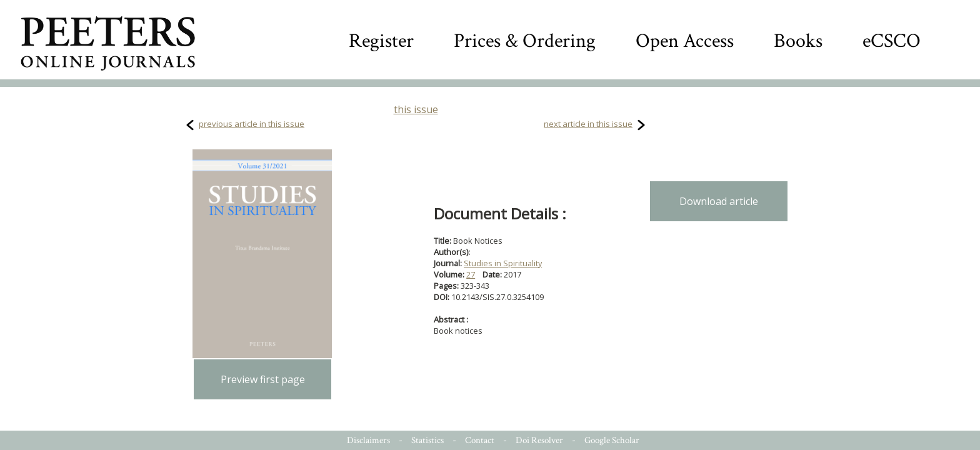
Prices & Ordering (525, 41)
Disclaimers (368, 440)
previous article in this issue (252, 124)
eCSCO (892, 41)
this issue (416, 109)
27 (471, 274)
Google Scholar (612, 440)
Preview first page (263, 379)
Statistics (427, 440)
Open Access (685, 41)
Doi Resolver (539, 440)
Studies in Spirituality (503, 263)
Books (798, 41)
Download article (719, 201)
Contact (480, 440)
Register (381, 41)
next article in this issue (588, 124)
